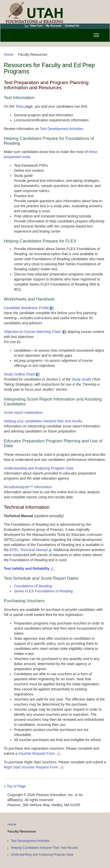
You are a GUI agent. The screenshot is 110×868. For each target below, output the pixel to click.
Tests (20, 106)
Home (9, 54)
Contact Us (72, 26)
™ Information (28, 487)
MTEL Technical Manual (31, 550)
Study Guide (81, 379)
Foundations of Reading (33, 586)
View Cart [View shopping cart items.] (33, 26)
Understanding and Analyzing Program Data (38, 468)
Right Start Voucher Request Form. (34, 767)
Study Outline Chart (22, 374)
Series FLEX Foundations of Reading (43, 591)
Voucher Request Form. (40, 753)
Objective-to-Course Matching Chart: (35, 332)
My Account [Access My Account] (53, 26)
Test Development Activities (61, 129)
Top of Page (16, 786)
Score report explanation (23, 412)
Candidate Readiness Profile (29, 308)
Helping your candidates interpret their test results (43, 421)
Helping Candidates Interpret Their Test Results (44, 848)
